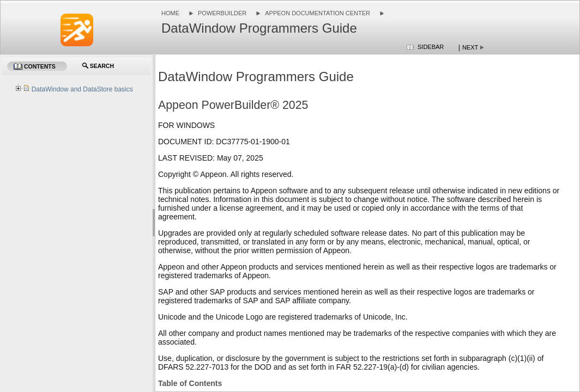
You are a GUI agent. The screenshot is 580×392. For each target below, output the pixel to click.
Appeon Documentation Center (318, 13)
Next (470, 47)
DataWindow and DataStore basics (82, 89)
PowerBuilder (222, 13)
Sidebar (431, 47)
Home (170, 13)
